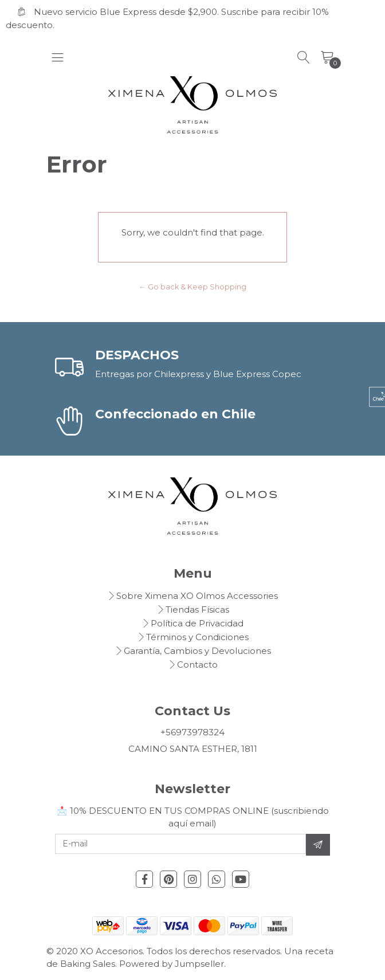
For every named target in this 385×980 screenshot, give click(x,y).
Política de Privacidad (197, 623)
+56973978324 (192, 732)
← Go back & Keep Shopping (192, 287)
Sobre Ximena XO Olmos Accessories (197, 596)
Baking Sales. (90, 964)
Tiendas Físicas (197, 609)
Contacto (197, 665)
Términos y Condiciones (197, 637)
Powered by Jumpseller (172, 964)
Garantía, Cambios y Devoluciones (197, 651)
